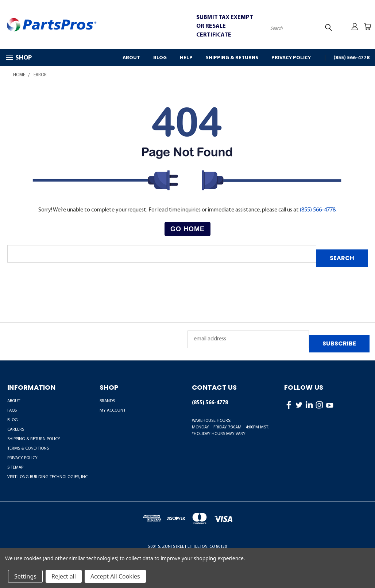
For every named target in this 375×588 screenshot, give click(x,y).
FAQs (12, 411)
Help (186, 58)
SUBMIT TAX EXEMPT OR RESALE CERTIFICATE (225, 26)
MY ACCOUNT (113, 411)
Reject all (64, 576)
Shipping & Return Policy (34, 439)
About (131, 58)
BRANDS (107, 401)
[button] (187, 229)
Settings (25, 576)
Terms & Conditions (28, 448)
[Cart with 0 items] (368, 26)
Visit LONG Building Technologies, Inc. (48, 477)
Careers (16, 429)
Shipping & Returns (232, 58)
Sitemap (15, 467)
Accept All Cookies (115, 576)
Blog (160, 58)
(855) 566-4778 (351, 58)
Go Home (187, 229)
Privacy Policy (291, 58)
